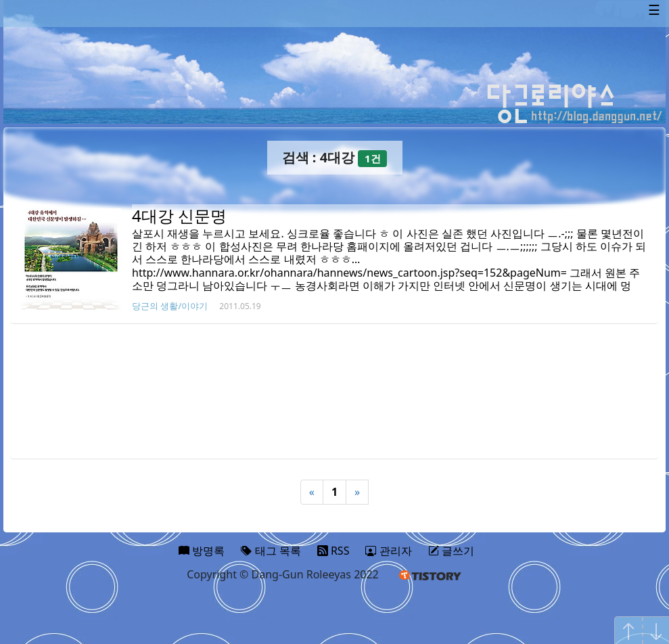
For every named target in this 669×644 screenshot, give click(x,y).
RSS (333, 551)
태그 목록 (271, 551)
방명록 (202, 551)
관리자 (388, 551)
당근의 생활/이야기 (170, 306)
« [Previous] (312, 492)
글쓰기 (451, 551)
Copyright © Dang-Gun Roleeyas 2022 (283, 574)
